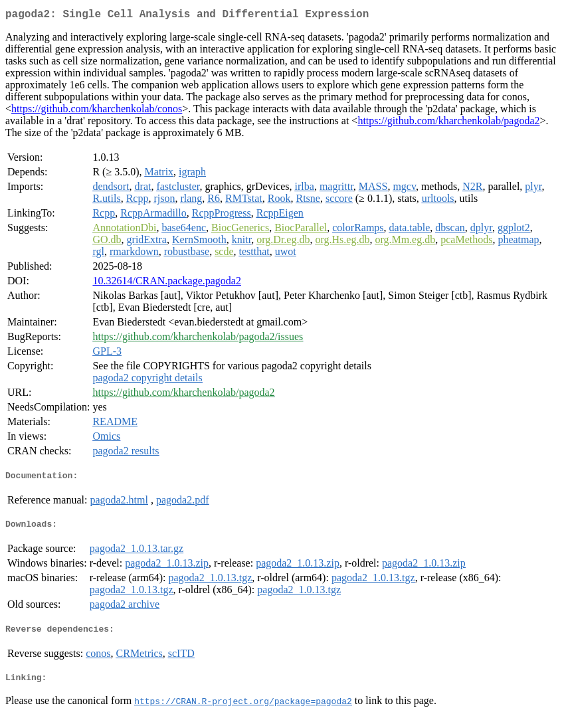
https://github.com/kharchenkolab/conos (97, 111)
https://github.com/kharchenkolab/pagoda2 (448, 123)
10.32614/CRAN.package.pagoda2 (167, 283)
